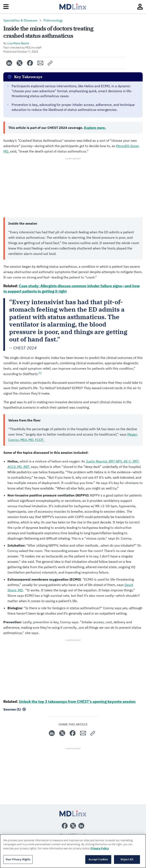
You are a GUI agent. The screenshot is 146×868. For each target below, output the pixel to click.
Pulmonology (53, 20)
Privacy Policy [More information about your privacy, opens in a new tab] (100, 848)
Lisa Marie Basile (18, 43)
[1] (40, 373)
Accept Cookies (98, 859)
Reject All (127, 859)
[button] (50, 63)
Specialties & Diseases (20, 20)
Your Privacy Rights (18, 859)
